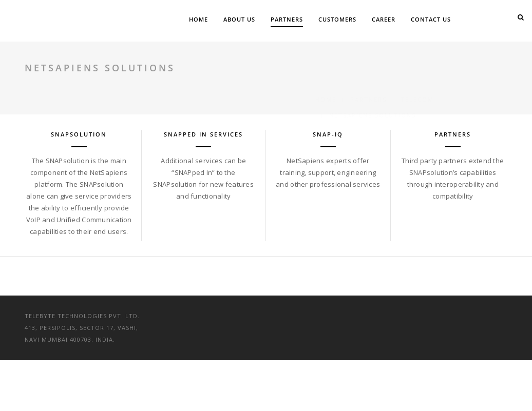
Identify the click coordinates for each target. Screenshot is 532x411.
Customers (337, 19)
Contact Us (431, 19)
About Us (239, 19)
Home (198, 19)
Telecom (417, 68)
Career (384, 19)
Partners (287, 19)
